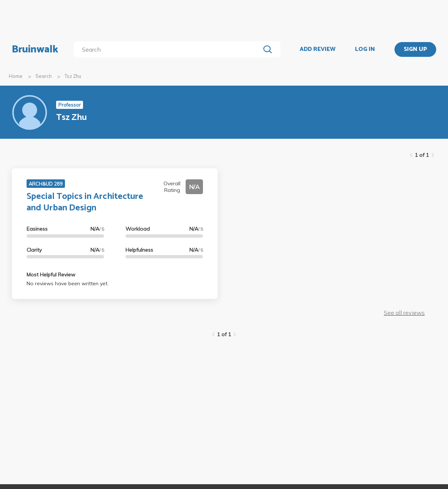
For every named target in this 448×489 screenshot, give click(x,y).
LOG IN (365, 49)
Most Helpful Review (51, 275)
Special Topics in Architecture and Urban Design (85, 202)
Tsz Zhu (73, 76)
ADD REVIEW (318, 49)
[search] (168, 49)
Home (16, 76)
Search (44, 76)
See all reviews (404, 313)
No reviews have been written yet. (68, 283)
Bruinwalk (35, 49)
